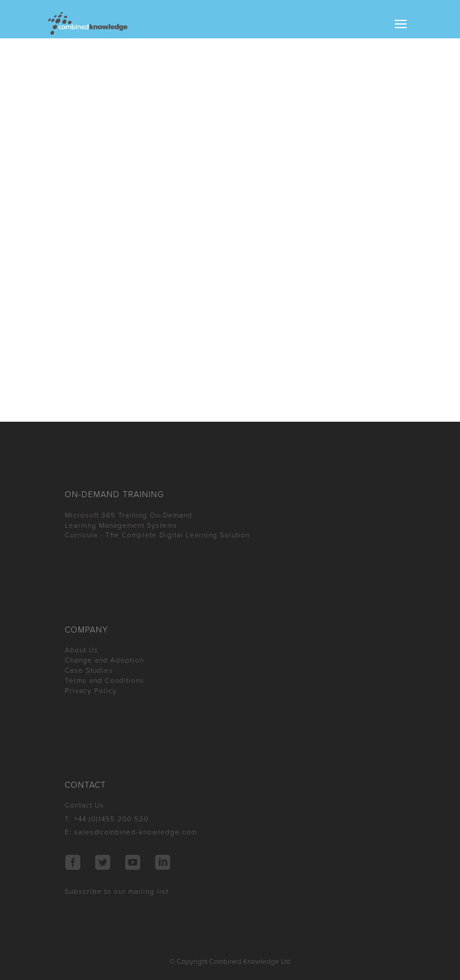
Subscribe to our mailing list (116, 891)
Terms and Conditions (105, 680)
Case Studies (89, 670)
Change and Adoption (104, 660)
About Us (81, 650)
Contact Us (84, 805)
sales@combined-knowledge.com (136, 832)
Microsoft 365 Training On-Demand (128, 515)
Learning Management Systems (121, 525)
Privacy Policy (91, 691)
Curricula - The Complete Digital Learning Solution (157, 535)
